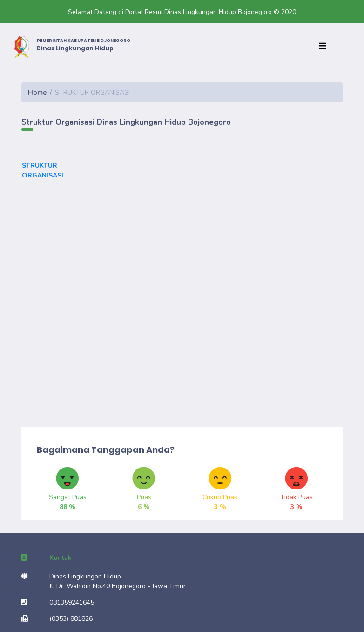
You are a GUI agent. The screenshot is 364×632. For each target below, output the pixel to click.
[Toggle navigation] (324, 47)
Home (37, 92)
